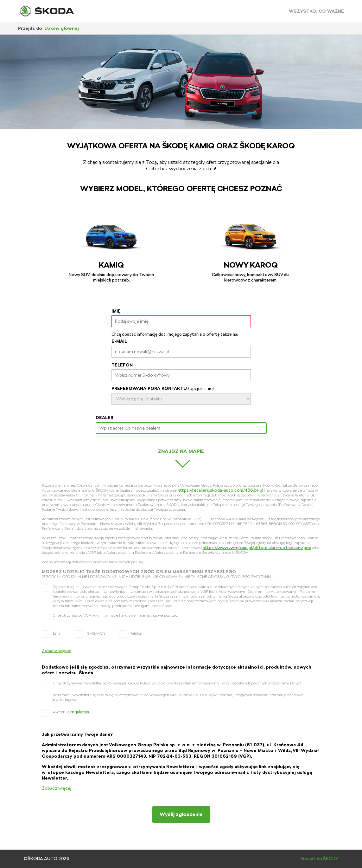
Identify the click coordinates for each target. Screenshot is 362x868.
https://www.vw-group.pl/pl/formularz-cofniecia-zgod (257, 547)
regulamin (80, 712)
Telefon (122, 365)
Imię (116, 311)
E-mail (119, 341)
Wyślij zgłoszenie (181, 814)
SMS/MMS (96, 633)
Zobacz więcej (57, 651)
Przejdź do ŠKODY (319, 858)
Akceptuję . (71, 712)
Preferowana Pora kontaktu (163, 388)
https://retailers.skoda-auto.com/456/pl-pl (220, 490)
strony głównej (62, 28)
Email (58, 633)
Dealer (105, 418)
